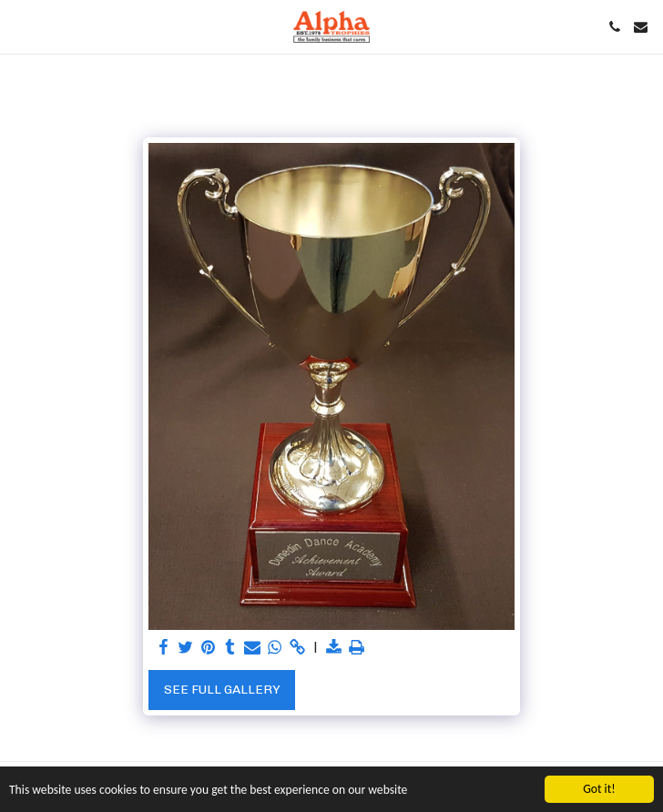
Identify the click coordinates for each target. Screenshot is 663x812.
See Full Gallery (222, 690)
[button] (20, 26)
